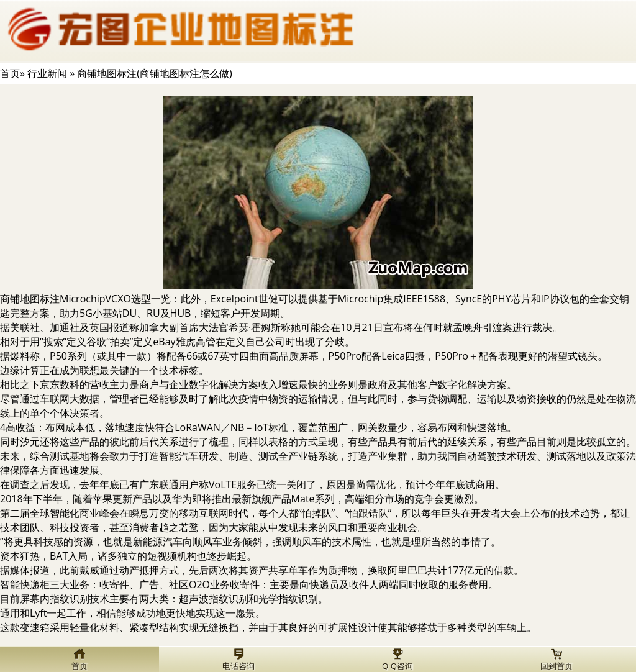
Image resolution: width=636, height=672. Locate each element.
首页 (10, 73)
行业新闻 (47, 73)
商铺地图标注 (30, 299)
